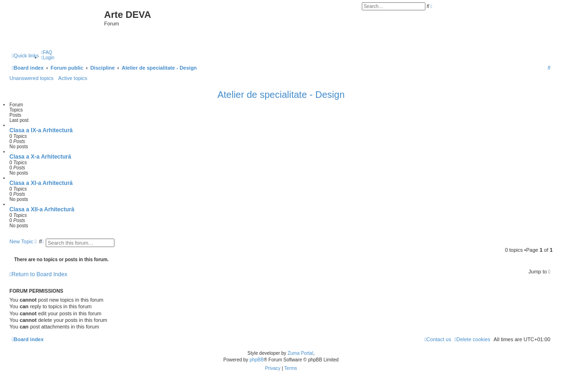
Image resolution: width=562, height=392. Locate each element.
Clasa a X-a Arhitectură (40, 157)
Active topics (73, 78)
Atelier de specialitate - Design (281, 95)
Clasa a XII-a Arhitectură (42, 209)
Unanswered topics (32, 78)
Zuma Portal (300, 353)
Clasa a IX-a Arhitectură (41, 130)
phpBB (257, 360)
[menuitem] (47, 52)
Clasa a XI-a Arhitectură (41, 183)
